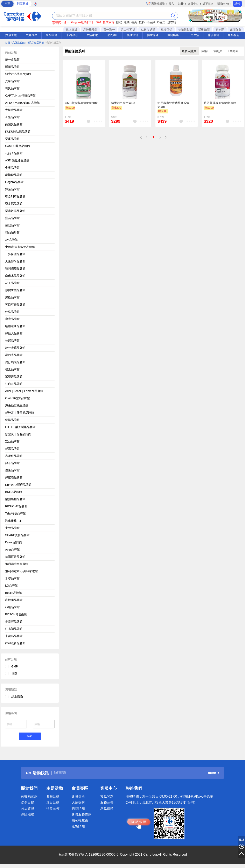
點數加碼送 (148, 30)
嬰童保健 (153, 35)
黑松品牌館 (12, 297)
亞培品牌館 (12, 607)
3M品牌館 (11, 240)
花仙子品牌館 (14, 153)
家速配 (220, 30)
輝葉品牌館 (12, 189)
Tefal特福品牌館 (15, 513)
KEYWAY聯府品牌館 (18, 485)
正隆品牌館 (12, 117)
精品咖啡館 (12, 232)
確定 (30, 737)
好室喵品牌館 (14, 477)
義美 (134, 22)
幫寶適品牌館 (14, 377)
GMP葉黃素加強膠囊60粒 (81, 103)
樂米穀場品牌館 (15, 211)
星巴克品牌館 (14, 355)
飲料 (142, 22)
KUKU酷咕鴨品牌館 (18, 132)
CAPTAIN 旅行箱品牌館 (20, 96)
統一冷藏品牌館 (15, 348)
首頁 (8, 43)
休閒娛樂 (173, 35)
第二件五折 (128, 30)
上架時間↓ (233, 51)
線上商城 (72, 30)
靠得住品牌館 (14, 456)
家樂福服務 (156, 3)
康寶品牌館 (12, 319)
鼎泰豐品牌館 (14, 622)
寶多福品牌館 (14, 204)
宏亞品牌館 (12, 441)
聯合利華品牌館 (15, 196)
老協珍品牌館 (14, 175)
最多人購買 (189, 51)
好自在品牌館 (14, 384)
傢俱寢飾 (213, 35)
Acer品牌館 (12, 549)
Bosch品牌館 (13, 593)
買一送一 (109, 30)
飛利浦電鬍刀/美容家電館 (21, 571)
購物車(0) (223, 4)
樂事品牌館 (12, 139)
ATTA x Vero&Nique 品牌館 (22, 103)
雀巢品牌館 (12, 369)
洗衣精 (172, 22)
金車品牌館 (12, 168)
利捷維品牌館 (14, 600)
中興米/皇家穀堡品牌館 (20, 247)
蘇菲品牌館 (12, 463)
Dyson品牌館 (14, 542)
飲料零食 (51, 35)
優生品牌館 (12, 470)
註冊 (181, 4)
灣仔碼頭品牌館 (15, 362)
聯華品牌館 (12, 67)
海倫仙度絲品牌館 (17, 405)
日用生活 (193, 35)
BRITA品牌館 (14, 492)
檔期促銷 (167, 30)
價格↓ (205, 51)
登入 (171, 4)
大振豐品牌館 (14, 110)
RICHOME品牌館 (16, 506)
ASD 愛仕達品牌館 (17, 160)
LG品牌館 (11, 586)
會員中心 (193, 4)
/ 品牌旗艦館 (18, 43)
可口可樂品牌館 (15, 304)
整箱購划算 (185, 30)
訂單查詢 (208, 4)
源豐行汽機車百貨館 (18, 74)
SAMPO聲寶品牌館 (18, 146)
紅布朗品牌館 (14, 629)
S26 (98, 22)
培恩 (14, 673)
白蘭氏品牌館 (14, 124)
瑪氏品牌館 (12, 88)
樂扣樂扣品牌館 (15, 499)
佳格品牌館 (12, 312)
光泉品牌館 (12, 81)
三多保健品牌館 (15, 254)
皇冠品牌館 (12, 225)
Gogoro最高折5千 (83, 22)
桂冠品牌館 (12, 341)
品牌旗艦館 (90, 30)
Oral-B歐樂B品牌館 (17, 398)
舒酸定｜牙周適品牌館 (20, 413)
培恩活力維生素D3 (123, 103)
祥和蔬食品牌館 (15, 643)
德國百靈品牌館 (15, 557)
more (213, 774)
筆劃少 (218, 51)
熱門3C (112, 35)
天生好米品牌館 (15, 261)
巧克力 (161, 22)
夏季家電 (108, 22)
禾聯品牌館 (12, 578)
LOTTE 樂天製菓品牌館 (20, 427)
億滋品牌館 (12, 420)
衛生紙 (151, 22)
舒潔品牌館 (12, 449)
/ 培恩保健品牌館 (35, 43)
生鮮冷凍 (31, 35)
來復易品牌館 (14, 636)
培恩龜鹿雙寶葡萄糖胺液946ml (173, 105)
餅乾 (119, 22)
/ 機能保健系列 (53, 43)
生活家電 (92, 35)
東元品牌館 (12, 528)
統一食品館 (12, 59)
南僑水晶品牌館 (15, 276)
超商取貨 (236, 30)
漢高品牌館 (12, 218)
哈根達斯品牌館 (15, 326)
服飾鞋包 (234, 35)
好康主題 (11, 35)
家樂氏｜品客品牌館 (18, 434)
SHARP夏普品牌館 (17, 535)
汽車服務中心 (14, 521)
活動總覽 (204, 30)
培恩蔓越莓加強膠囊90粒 (220, 103)
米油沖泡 (72, 35)
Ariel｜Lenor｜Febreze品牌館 (24, 391)
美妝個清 (133, 35)
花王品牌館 (12, 283)
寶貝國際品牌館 (15, 268)
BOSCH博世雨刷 (16, 614)
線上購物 (17, 696)
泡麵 (127, 22)
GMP (15, 666)
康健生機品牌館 (15, 290)
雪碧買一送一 (61, 22)
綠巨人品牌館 (14, 333)
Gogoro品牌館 (14, 182)
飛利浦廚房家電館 (17, 564)
